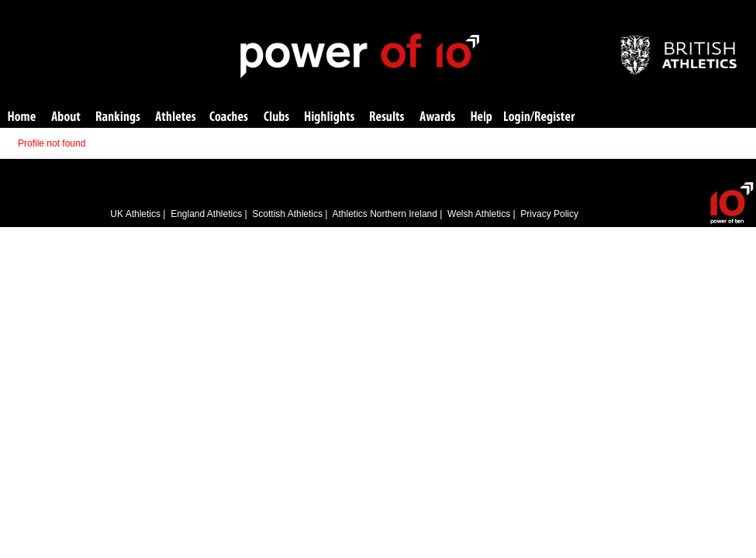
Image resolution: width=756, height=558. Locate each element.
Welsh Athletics (479, 214)
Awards (437, 117)
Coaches (229, 117)
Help (482, 117)
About (66, 117)
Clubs (276, 117)
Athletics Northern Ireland (385, 214)
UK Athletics (135, 214)
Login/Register (540, 117)
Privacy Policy (549, 214)
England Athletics (206, 214)
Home (22, 117)
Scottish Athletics (287, 214)
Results (387, 117)
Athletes (176, 117)
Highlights (330, 117)
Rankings (118, 117)
